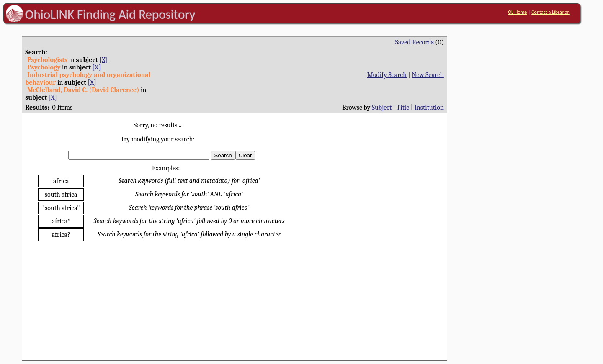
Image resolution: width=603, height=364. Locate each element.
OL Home (517, 12)
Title (403, 108)
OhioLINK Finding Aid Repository (110, 14)
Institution (429, 108)
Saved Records (415, 42)
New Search (428, 75)
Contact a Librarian (551, 12)
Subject (382, 108)
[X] (103, 60)
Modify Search (387, 75)
